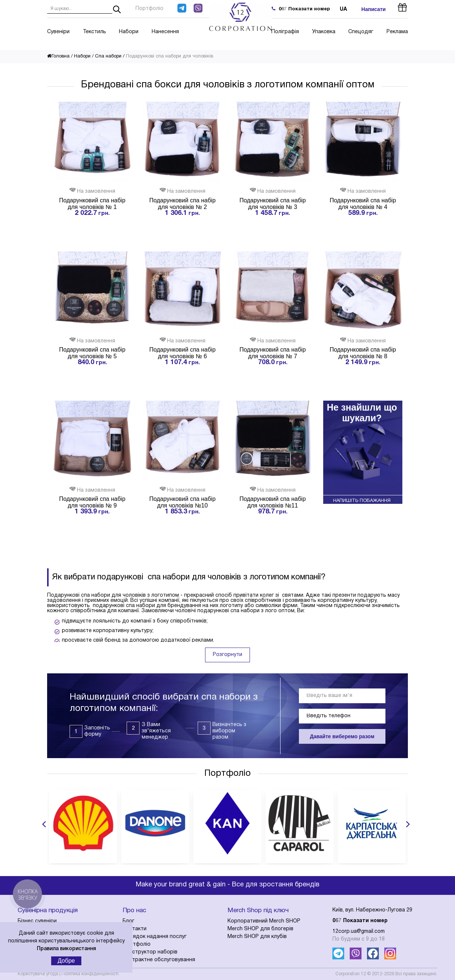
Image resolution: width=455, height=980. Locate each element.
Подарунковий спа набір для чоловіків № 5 (92, 353)
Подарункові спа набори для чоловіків (170, 56)
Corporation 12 (351, 974)
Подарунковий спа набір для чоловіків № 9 (92, 502)
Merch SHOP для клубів (257, 937)
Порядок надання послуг (155, 937)
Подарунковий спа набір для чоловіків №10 (182, 502)
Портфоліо (149, 9)
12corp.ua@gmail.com (359, 932)
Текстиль (94, 32)
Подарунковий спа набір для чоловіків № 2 (182, 204)
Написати (374, 9)
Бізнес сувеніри (37, 921)
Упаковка (324, 32)
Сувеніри (58, 32)
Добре (66, 961)
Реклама (397, 32)
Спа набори (108, 56)
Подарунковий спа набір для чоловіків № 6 (182, 353)
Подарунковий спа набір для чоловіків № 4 (363, 204)
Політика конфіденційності (90, 974)
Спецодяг (361, 32)
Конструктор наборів (150, 952)
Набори (129, 32)
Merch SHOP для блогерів (260, 929)
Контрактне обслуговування (159, 960)
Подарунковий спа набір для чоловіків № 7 (272, 353)
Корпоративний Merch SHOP (264, 921)
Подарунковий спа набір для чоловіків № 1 (92, 204)
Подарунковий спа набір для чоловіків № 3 (272, 204)
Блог (128, 921)
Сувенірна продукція (48, 911)
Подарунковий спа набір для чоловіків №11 (272, 502)
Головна (58, 56)
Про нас (134, 911)
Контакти (135, 929)
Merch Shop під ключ (258, 911)
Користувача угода (38, 974)
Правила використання (66, 949)
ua (343, 9)
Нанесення (165, 32)
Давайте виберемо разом (342, 736)
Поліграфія (285, 32)
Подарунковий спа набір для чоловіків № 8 (363, 353)
